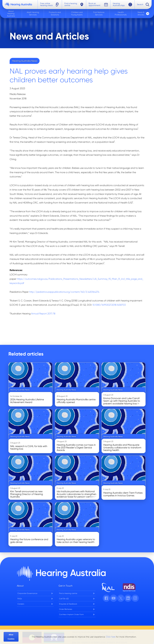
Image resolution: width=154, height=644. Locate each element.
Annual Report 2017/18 (43, 314)
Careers (21, 604)
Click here (111, 637)
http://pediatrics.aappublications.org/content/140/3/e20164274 (64, 292)
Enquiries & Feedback (68, 604)
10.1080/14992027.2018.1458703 (109, 305)
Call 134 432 (64, 599)
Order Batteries (66, 609)
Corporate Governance (27, 593)
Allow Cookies (11, 637)
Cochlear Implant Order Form (71, 614)
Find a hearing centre (68, 593)
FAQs (20, 599)
